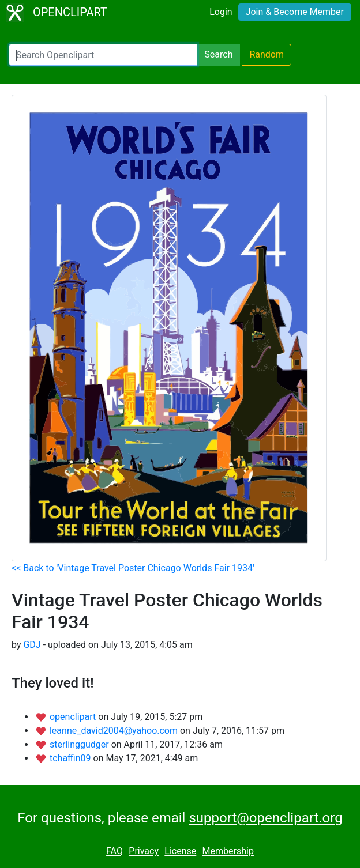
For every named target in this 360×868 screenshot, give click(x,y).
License (180, 852)
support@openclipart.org (265, 818)
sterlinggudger (80, 744)
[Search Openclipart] (103, 55)
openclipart (74, 717)
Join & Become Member (295, 12)
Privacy (144, 852)
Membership (228, 852)
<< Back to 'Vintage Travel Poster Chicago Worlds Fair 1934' (133, 568)
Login (221, 12)
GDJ (32, 645)
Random (267, 54)
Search (218, 54)
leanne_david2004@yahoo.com (115, 731)
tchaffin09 (72, 758)
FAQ (115, 852)
